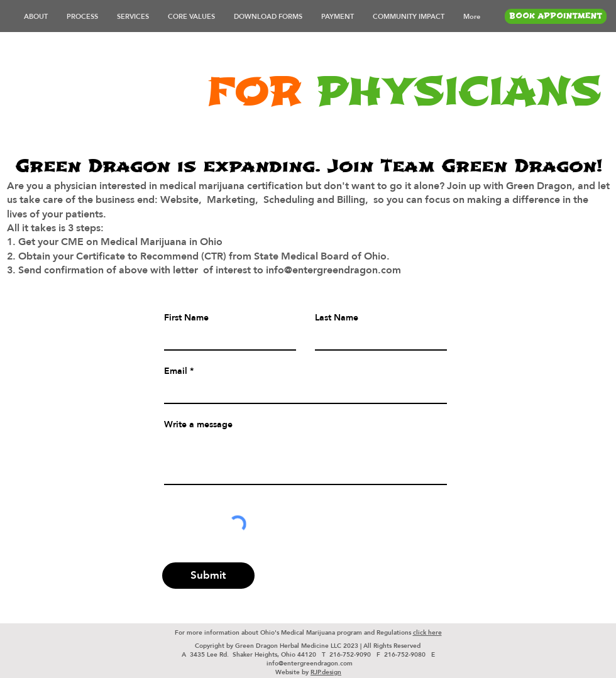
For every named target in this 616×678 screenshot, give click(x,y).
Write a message (198, 424)
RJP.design (326, 672)
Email (176, 371)
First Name (186, 317)
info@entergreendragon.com (310, 663)
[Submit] (208, 576)
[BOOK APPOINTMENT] (556, 16)
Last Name (337, 317)
